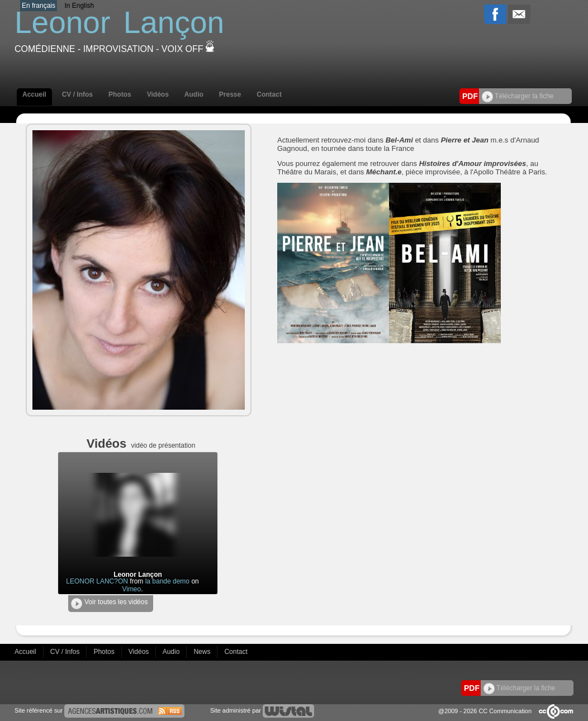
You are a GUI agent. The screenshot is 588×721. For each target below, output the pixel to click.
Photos (120, 94)
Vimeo (131, 589)
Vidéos (158, 94)
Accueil (34, 94)
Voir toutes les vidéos (109, 604)
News (203, 652)
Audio (194, 94)
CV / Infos (77, 94)
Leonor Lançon (138, 575)
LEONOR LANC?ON (97, 581)
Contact (269, 94)
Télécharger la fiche (518, 96)
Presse (230, 94)
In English (79, 6)
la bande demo (167, 581)
